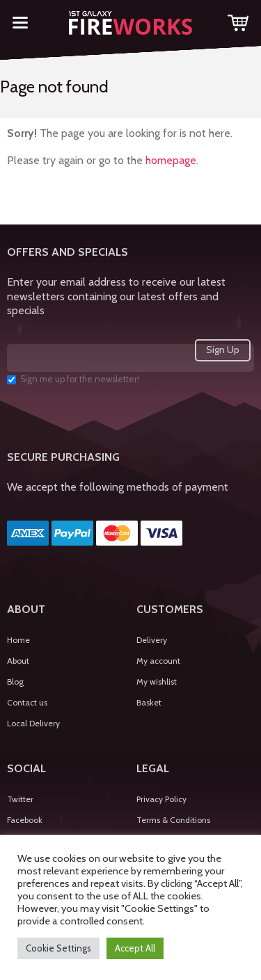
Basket (149, 702)
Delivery (152, 640)
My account (158, 661)
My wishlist (157, 681)
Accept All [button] (135, 948)
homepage (171, 160)
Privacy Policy (161, 799)
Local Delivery (33, 723)
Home (18, 640)
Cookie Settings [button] (58, 948)
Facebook (25, 820)
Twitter (20, 799)
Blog (15, 681)
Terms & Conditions (173, 820)
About (18, 661)
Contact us (27, 702)
